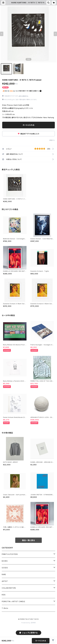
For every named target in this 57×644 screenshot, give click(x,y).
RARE (4, 574)
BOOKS (5, 561)
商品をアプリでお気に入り (28, 134)
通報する (52, 140)
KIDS (4, 595)
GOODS (5, 568)
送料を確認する (24, 96)
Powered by (28, 623)
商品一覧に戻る (28, 540)
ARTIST (5, 581)
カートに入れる (29, 125)
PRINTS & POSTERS (10, 554)
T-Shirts (5, 608)
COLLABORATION (9, 588)
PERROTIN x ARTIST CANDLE (13, 601)
